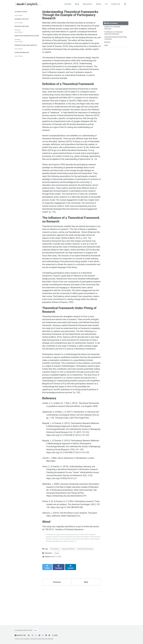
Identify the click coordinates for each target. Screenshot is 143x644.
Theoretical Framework (85, 584)
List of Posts (19, 15)
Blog (75, 4)
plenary (35, 630)
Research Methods (68, 584)
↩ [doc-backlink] (84, 576)
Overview (18, 30)
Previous (57, 615)
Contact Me (20, 635)
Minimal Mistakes (48, 639)
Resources (85, 4)
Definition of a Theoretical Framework (113, 28)
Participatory (55, 584)
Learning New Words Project (23, 630)
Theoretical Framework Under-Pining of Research (114, 38)
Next (86, 615)
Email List (115, 4)
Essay (57, 588)
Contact (65, 4)
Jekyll (40, 639)
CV (105, 4)
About (97, 4)
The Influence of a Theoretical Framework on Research (114, 33)
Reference (108, 43)
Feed (55, 635)
